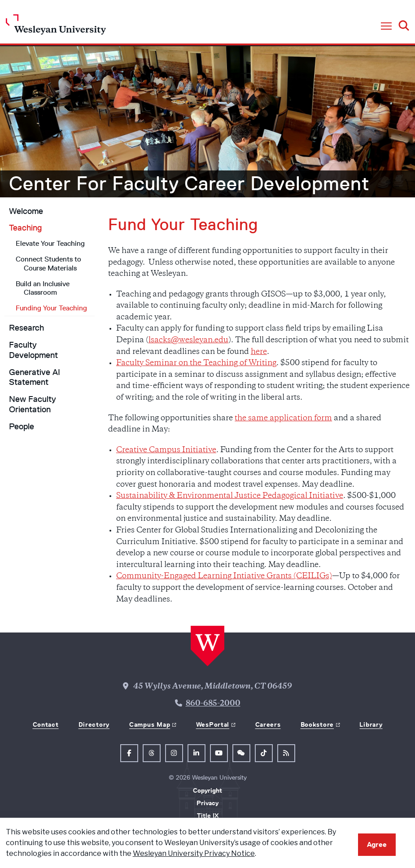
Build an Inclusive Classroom (43, 288)
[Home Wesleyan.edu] (56, 27)
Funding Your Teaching (51, 308)
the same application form (283, 419)
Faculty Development (33, 350)
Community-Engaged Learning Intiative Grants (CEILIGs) (224, 576)
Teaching (25, 228)
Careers (268, 724)
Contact (46, 724)
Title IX (208, 816)
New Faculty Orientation (33, 404)
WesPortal (213, 724)
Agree (377, 844)
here (259, 352)
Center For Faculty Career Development (189, 183)
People (22, 427)
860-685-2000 (213, 704)
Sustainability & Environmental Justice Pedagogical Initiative (230, 496)
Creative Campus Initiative (166, 450)
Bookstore (317, 724)
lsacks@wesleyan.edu (188, 340)
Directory (94, 724)
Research (26, 328)
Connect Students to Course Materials (48, 263)
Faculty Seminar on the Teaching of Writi (196, 363)
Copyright (207, 790)
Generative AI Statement (35, 377)
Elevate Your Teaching (50, 243)
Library (371, 724)
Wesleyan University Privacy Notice (194, 853)
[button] (386, 26)
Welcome (26, 211)
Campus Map (150, 724)
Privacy (207, 803)
